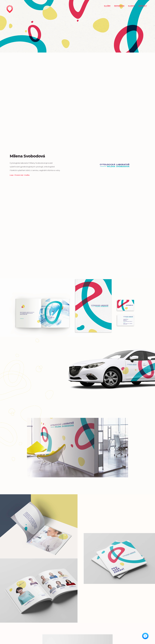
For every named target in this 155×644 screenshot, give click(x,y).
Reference (119, 6)
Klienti (131, 6)
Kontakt (143, 6)
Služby (107, 6)
